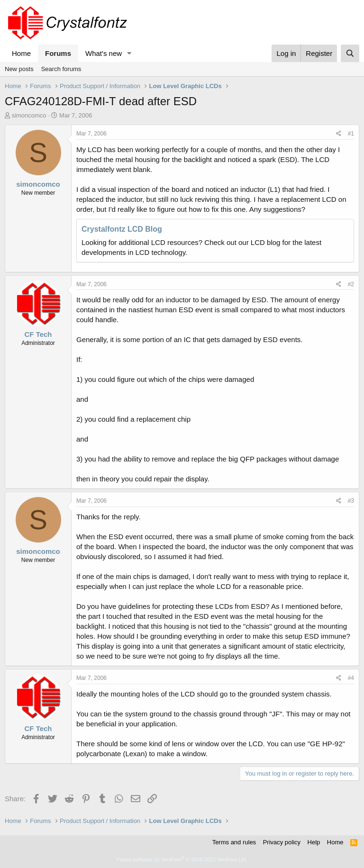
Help (314, 842)
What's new (104, 53)
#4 (351, 678)
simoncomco (29, 115)
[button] (129, 53)
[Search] (350, 53)
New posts (19, 69)
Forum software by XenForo (182, 859)
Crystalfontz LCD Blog (122, 229)
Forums (58, 53)
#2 (351, 284)
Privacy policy (282, 842)
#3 (351, 501)
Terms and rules (234, 842)
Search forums (61, 69)
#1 (351, 134)
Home (21, 53)
